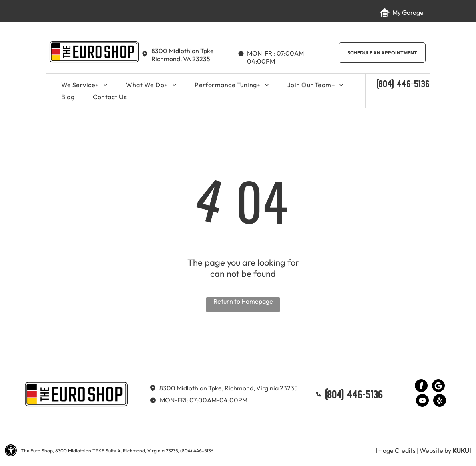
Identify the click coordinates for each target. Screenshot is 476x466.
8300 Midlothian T (177, 51)
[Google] (438, 387)
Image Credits (396, 450)
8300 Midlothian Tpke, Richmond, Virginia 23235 (229, 388)
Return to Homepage (243, 301)
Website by (435, 450)
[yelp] (440, 401)
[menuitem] (84, 85)
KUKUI (462, 450)
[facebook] (421, 387)
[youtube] (422, 401)
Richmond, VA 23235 (181, 59)
